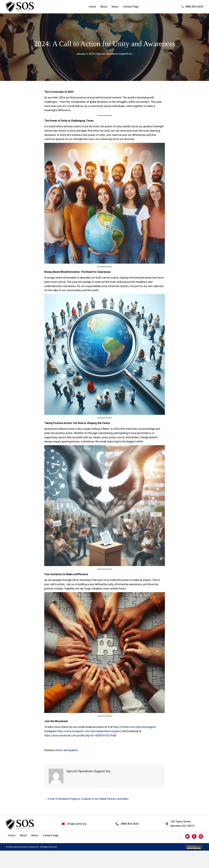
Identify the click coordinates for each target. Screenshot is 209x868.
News (35, 835)
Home (12, 835)
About (23, 835)
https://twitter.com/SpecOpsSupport (134, 727)
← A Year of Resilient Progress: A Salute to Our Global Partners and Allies (86, 799)
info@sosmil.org (77, 824)
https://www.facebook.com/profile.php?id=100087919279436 (80, 735)
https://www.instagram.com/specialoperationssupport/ (89, 731)
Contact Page (51, 835)
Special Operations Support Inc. (115, 54)
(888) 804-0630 (194, 7)
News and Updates (67, 750)
